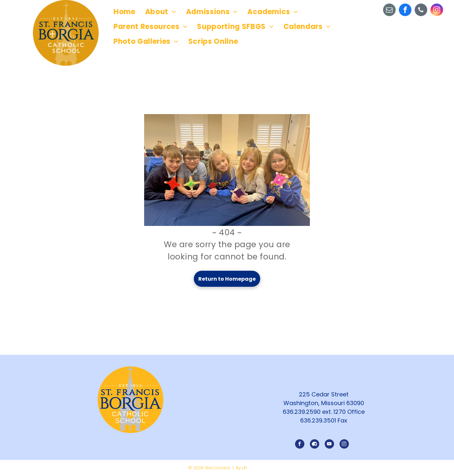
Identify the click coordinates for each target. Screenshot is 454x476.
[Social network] (315, 445)
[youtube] (329, 445)
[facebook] (405, 11)
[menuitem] (124, 12)
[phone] (421, 11)
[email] (389, 11)
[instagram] (437, 11)
